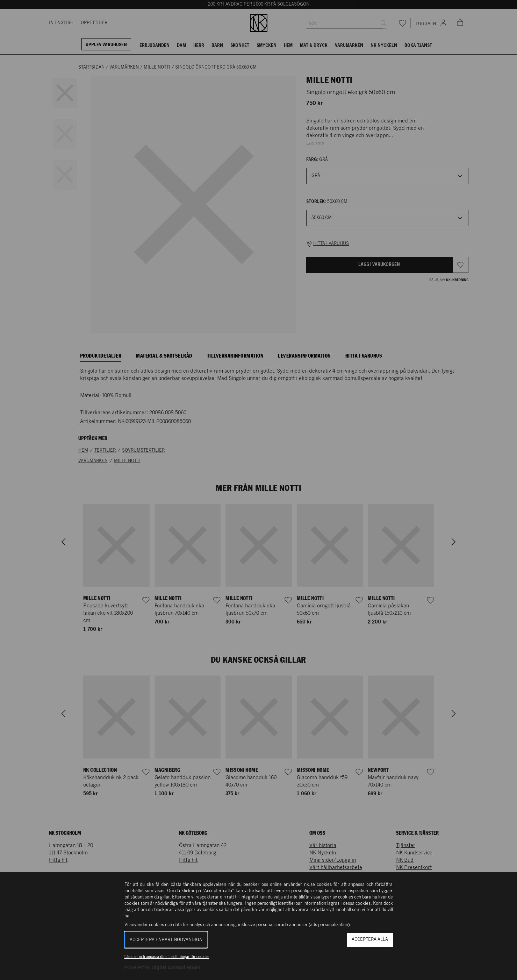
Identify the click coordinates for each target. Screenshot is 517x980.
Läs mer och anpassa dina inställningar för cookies (167, 957)
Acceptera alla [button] (370, 940)
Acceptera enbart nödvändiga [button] (166, 940)
